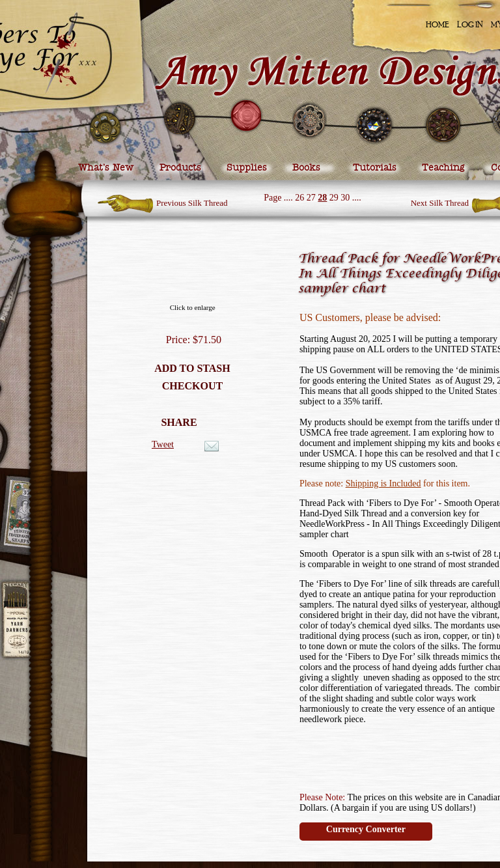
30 (345, 198)
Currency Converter (366, 829)
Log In (470, 24)
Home (437, 24)
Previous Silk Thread (192, 203)
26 (299, 198)
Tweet (163, 444)
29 (334, 198)
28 (322, 198)
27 (311, 198)
